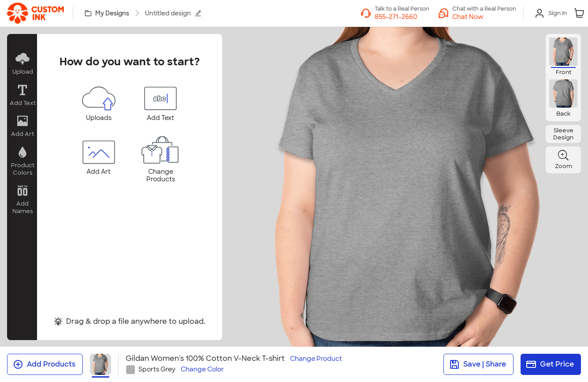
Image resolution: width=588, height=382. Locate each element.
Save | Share (478, 364)
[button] (22, 64)
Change (316, 359)
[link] (35, 13)
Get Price (550, 364)
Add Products (44, 364)
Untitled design (173, 13)
